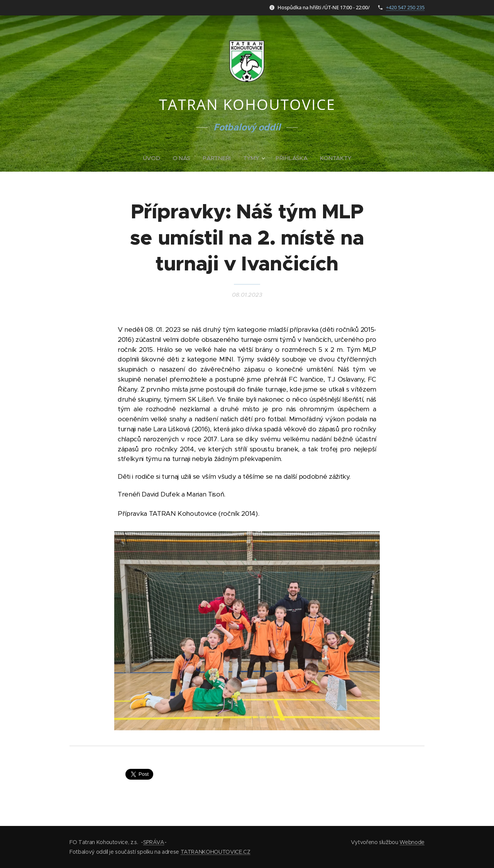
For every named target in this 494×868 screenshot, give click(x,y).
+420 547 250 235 (405, 7)
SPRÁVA (154, 842)
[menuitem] (153, 158)
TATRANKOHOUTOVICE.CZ (216, 852)
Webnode (412, 842)
